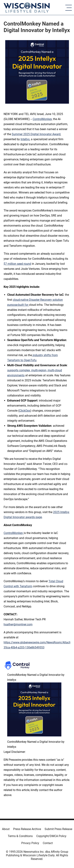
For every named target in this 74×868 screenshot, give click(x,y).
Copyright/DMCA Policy (51, 836)
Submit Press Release (58, 829)
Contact (48, 843)
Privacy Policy (30, 843)
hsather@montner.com (18, 624)
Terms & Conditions (20, 836)
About (6, 829)
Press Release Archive (27, 829)
